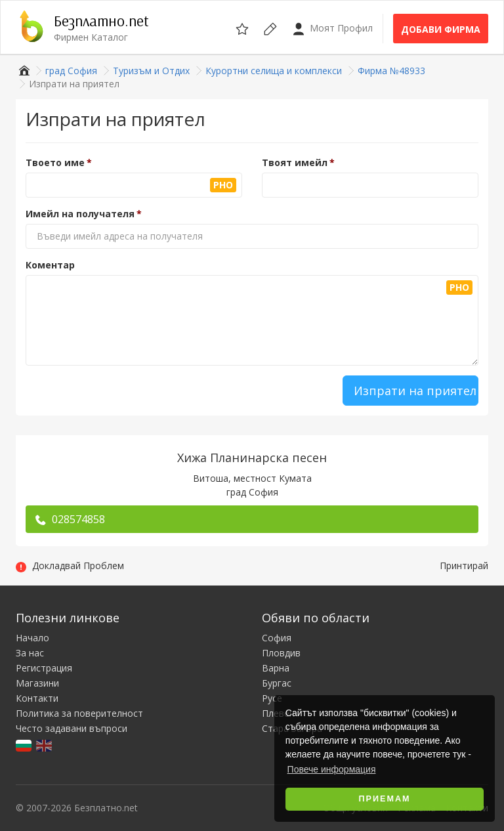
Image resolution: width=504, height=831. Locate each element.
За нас (30, 653)
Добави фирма (441, 29)
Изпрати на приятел (415, 391)
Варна (276, 668)
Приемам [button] (385, 799)
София (277, 638)
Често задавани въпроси (72, 728)
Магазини (37, 683)
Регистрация (44, 668)
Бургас (277, 683)
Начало (32, 638)
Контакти (37, 698)
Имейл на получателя (80, 214)
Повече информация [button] (332, 769)
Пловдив (281, 653)
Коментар (50, 265)
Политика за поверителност (79, 713)
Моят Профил (332, 29)
